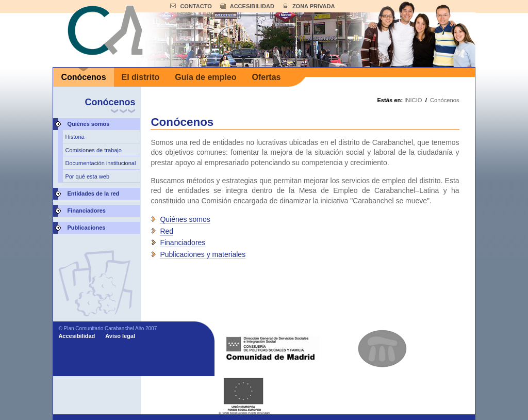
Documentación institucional (100, 163)
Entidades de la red (93, 193)
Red (167, 231)
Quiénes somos (88, 124)
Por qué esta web (87, 176)
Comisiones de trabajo (93, 150)
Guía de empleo (205, 77)
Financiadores (86, 211)
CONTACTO (196, 6)
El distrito (141, 77)
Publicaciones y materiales (203, 254)
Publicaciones (86, 228)
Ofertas (266, 77)
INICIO (413, 100)
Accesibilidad (77, 336)
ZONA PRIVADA (314, 6)
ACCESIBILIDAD (252, 6)
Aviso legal (120, 336)
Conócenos (83, 77)
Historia (75, 137)
